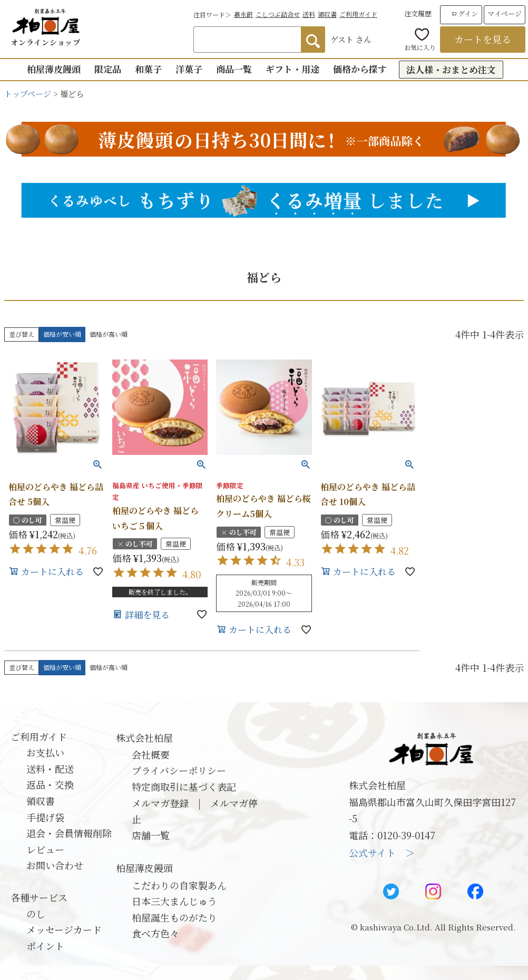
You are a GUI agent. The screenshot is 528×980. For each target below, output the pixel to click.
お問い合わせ (55, 865)
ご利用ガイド (358, 14)
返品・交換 (50, 784)
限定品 (108, 69)
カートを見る (483, 39)
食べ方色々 (155, 933)
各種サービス (39, 897)
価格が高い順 (109, 334)
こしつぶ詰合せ (278, 14)
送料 (309, 14)
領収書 (327, 14)
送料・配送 (50, 769)
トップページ (28, 94)
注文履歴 (418, 13)
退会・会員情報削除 (69, 833)
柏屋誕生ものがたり (174, 917)
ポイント (45, 946)
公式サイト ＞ (382, 852)
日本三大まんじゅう (174, 901)
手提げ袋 (45, 817)
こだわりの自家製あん (179, 885)
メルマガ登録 (160, 803)
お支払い (45, 752)
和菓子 (148, 69)
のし (36, 914)
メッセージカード (64, 929)
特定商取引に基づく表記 (184, 787)
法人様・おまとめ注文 (451, 69)
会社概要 (151, 754)
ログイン (465, 13)
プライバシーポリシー (179, 770)
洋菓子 (189, 69)
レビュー (45, 849)
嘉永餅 (243, 14)
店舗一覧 (151, 835)
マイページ (505, 13)
